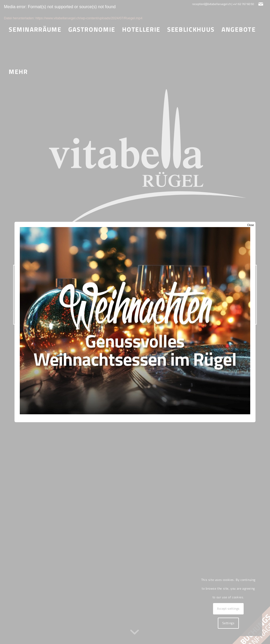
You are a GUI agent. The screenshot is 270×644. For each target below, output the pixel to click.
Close (250, 225)
